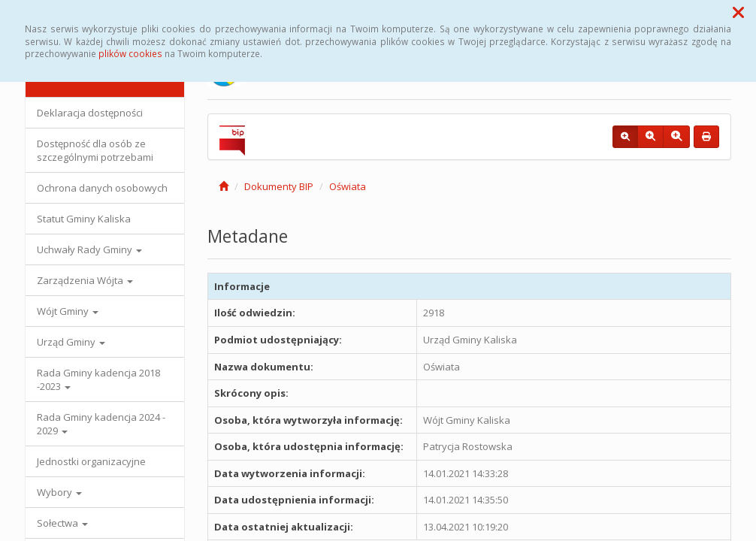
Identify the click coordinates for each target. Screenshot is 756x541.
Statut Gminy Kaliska (84, 219)
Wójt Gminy (68, 311)
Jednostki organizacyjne (91, 461)
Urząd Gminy (71, 342)
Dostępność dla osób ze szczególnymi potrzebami (95, 150)
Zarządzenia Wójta (85, 280)
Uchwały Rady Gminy (89, 249)
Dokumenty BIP (279, 186)
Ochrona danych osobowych (102, 188)
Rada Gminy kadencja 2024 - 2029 (101, 424)
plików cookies (130, 53)
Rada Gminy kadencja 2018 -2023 (98, 379)
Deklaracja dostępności (90, 113)
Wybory (59, 492)
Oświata (348, 186)
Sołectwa (62, 523)
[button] (738, 12)
